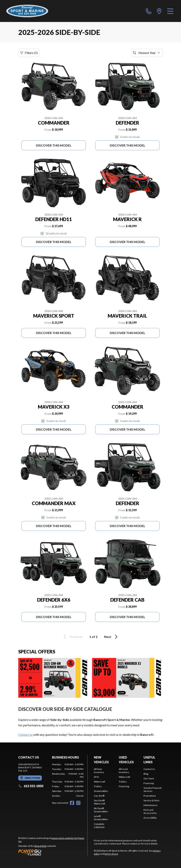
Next (111, 637)
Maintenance (150, 805)
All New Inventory (99, 771)
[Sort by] (147, 53)
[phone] (149, 11)
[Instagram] (78, 803)
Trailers (98, 786)
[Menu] (170, 11)
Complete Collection (99, 826)
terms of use (111, 854)
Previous (72, 637)
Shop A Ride (40, 846)
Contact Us (149, 769)
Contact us (26, 735)
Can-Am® (99, 796)
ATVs (96, 777)
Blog (146, 774)
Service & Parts (151, 800)
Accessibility (150, 818)
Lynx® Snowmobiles (101, 818)
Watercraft (100, 782)
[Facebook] (72, 803)
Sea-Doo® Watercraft (100, 802)
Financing (124, 786)
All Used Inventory (124, 771)
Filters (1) (29, 53)
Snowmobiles (101, 791)
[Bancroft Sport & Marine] (27, 11)
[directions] (159, 11)
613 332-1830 (31, 786)
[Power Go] (53, 852)
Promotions (150, 796)
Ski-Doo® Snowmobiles (101, 810)
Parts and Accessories (150, 811)
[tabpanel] (68, 780)
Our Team (149, 778)
